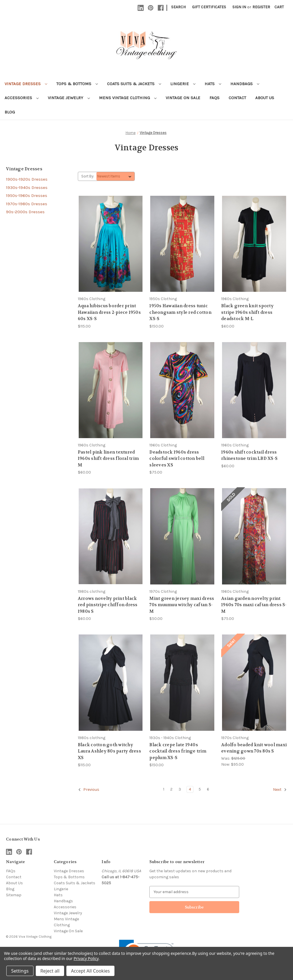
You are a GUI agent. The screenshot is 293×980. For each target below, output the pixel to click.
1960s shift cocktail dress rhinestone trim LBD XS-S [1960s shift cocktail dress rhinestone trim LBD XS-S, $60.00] (249, 455)
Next (280, 790)
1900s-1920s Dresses (27, 179)
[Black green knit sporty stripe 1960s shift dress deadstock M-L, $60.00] (254, 244)
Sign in (239, 7)
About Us (265, 98)
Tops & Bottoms (77, 84)
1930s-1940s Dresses (27, 187)
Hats (213, 84)
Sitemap (14, 895)
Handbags (245, 84)
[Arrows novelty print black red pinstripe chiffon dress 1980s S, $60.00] (111, 536)
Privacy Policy (86, 958)
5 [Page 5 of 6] (200, 789)
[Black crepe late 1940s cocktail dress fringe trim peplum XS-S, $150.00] (182, 682)
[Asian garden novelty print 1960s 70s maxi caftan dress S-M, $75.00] (254, 536)
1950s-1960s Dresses (27, 195)
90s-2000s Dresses (25, 212)
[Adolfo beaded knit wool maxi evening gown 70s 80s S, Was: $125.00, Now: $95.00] (254, 682)
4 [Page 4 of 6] (190, 789)
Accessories (22, 98)
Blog (10, 112)
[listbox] (115, 176)
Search (178, 7)
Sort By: (88, 176)
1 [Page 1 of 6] (164, 789)
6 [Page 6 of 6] (208, 789)
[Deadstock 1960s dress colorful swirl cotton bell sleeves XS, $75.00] (182, 390)
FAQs (214, 98)
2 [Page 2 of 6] (171, 789)
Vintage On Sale (183, 98)
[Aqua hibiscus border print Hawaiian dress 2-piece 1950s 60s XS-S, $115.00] (111, 244)
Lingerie (183, 84)
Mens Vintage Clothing (128, 98)
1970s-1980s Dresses (27, 204)
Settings (20, 971)
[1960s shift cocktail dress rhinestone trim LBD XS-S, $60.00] (254, 390)
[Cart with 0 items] (279, 7)
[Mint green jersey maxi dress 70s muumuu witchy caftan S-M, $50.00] (182, 536)
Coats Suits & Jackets (134, 84)
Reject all (50, 971)
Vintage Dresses (26, 84)
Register (261, 7)
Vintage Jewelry (69, 98)
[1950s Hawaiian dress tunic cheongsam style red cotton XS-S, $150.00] (182, 244)
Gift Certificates (209, 7)
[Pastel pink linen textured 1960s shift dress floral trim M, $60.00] (111, 390)
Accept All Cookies (90, 971)
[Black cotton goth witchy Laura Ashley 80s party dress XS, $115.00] (111, 682)
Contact (237, 98)
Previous (89, 790)
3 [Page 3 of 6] (180, 789)
